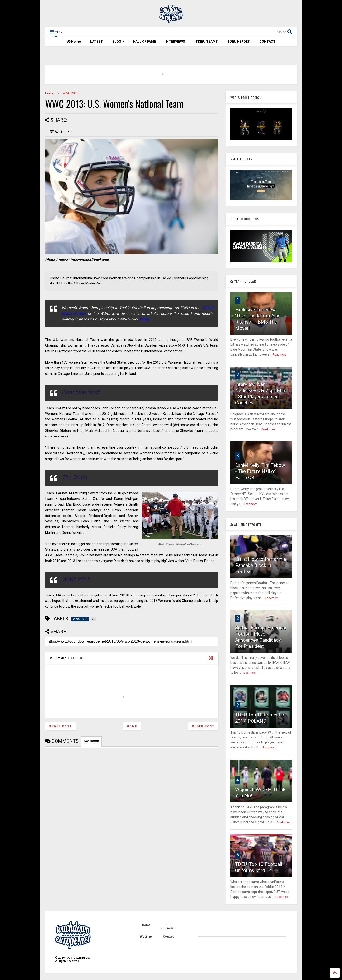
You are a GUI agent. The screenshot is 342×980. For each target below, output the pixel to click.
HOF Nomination (168, 927)
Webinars (146, 937)
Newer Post (60, 726)
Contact (168, 937)
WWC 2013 (71, 93)
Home (74, 42)
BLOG (119, 42)
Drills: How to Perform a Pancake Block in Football (261, 565)
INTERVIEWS (175, 42)
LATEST (97, 42)
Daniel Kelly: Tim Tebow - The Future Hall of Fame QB (260, 471)
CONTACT (267, 42)
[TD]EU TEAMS (206, 42)
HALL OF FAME (144, 42)
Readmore (280, 355)
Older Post (203, 726)
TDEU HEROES (239, 42)
